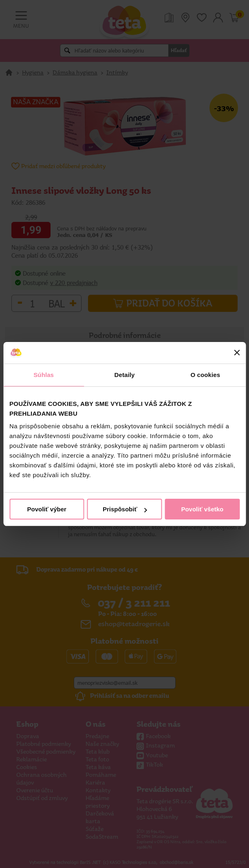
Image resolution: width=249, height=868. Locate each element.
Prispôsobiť (125, 509)
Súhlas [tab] (44, 375)
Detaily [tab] (125, 375)
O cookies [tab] (206, 375)
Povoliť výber (46, 509)
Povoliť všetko (202, 509)
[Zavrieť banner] (237, 353)
